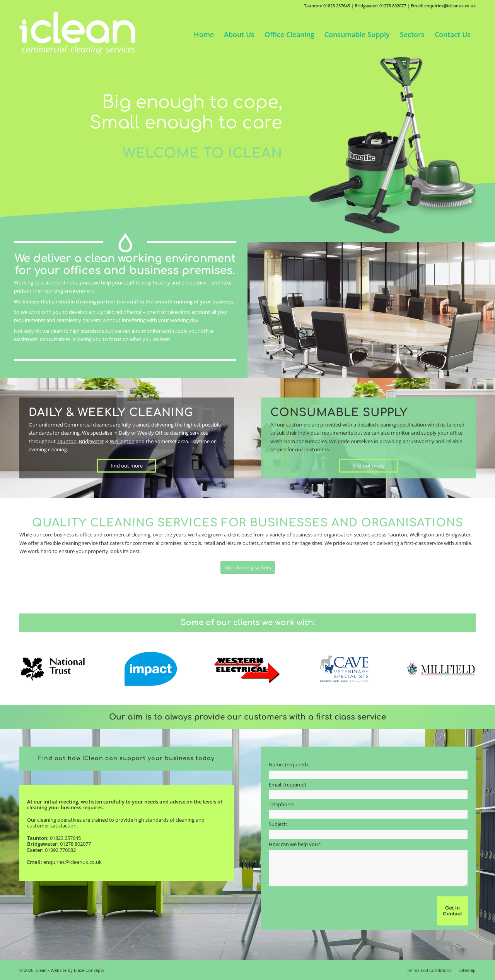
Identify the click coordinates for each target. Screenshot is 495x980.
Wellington (122, 441)
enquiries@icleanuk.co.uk (73, 862)
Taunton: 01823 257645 (327, 6)
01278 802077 (75, 844)
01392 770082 (60, 850)
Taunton (67, 441)
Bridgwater (91, 441)
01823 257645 (65, 838)
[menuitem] (204, 34)
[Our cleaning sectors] (248, 568)
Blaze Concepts (89, 970)
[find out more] (126, 466)
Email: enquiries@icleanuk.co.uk (443, 6)
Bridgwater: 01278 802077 (380, 6)
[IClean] (77, 34)
